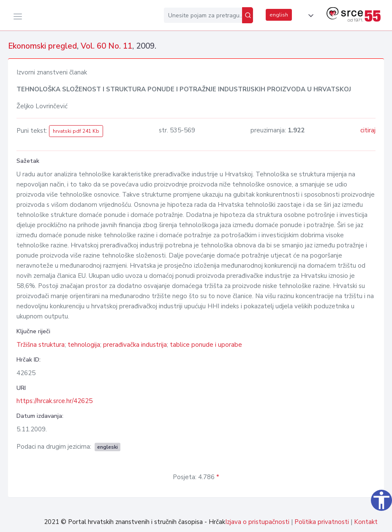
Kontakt (366, 522)
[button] (309, 16)
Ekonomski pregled (42, 46)
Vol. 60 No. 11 (106, 46)
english (279, 15)
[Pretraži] (248, 15)
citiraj (368, 130)
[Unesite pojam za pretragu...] (203, 15)
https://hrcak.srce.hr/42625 (54, 401)
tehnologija (84, 345)
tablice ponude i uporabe (206, 345)
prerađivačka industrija (135, 345)
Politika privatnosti (322, 522)
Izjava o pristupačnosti (257, 522)
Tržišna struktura (41, 345)
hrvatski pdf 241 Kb (76, 131)
